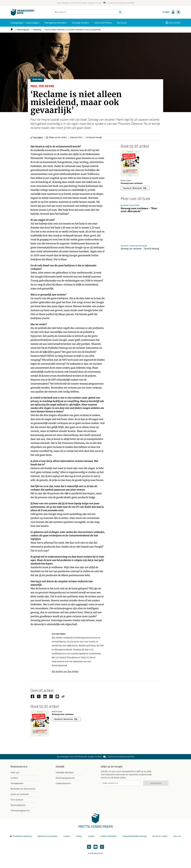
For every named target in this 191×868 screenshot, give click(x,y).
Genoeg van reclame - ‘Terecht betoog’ (140, 249)
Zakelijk (60, 767)
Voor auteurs (17, 800)
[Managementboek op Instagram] (102, 847)
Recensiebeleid (18, 805)
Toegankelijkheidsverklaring (134, 836)
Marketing (37, 30)
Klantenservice (19, 767)
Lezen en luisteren (20, 794)
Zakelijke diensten (65, 773)
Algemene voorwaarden (47, 836)
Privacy (79, 836)
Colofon (67, 836)
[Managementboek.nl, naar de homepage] (23, 15)
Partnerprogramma (20, 811)
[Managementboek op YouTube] (95, 847)
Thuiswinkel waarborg (21, 836)
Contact (14, 778)
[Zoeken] (85, 12)
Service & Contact (160, 836)
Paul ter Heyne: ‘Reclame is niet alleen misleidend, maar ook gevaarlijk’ (73, 30)
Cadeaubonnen (63, 783)
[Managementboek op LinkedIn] (89, 847)
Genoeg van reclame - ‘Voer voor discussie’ (139, 210)
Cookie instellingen (108, 836)
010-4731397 (175, 23)
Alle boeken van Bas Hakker (65, 671)
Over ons (15, 773)
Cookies (91, 836)
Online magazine (23, 30)
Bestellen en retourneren (23, 789)
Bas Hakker (38, 137)
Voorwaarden (17, 783)
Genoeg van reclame (132, 183)
